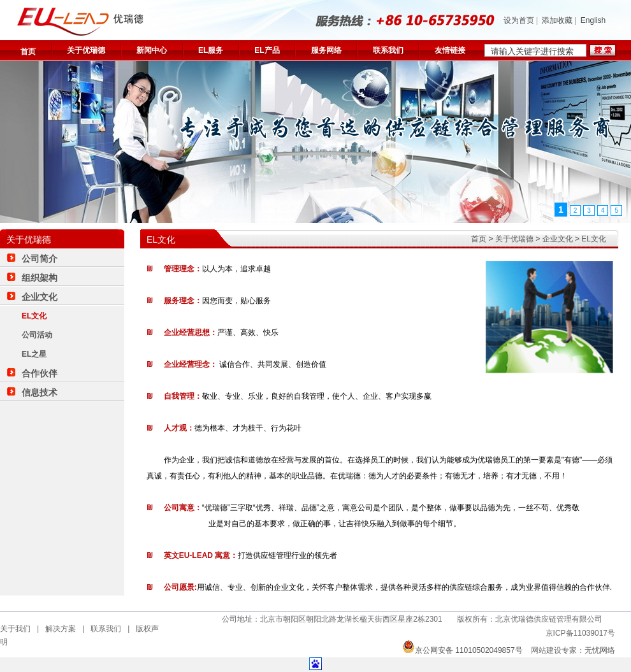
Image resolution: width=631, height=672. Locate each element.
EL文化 (594, 239)
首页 (28, 52)
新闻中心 (152, 50)
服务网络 (326, 50)
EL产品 (267, 50)
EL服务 (211, 50)
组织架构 (40, 278)
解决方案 (61, 629)
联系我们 (388, 50)
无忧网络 (600, 650)
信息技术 (40, 392)
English (593, 20)
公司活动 (37, 335)
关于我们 (15, 629)
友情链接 (450, 50)
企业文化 (558, 239)
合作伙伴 (40, 373)
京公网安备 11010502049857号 (462, 650)
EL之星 (34, 354)
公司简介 (40, 259)
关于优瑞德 (86, 50)
